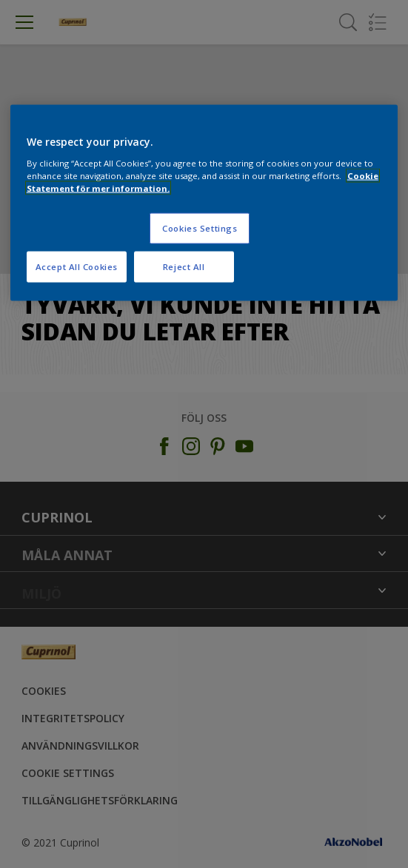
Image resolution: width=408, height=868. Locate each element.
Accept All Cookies (77, 266)
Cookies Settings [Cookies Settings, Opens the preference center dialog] (200, 228)
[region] (204, 203)
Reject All (184, 266)
